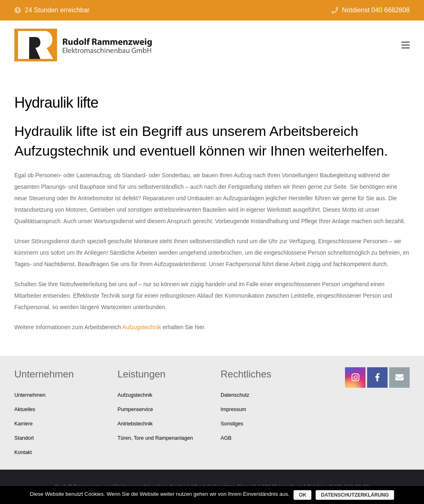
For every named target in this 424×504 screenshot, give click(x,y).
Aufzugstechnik (142, 327)
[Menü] (406, 45)
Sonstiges (232, 424)
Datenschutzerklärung (355, 495)
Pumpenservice (135, 409)
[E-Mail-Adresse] (399, 377)
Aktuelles (25, 409)
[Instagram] (355, 377)
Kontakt (23, 452)
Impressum (233, 409)
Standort (24, 438)
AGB (226, 438)
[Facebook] (377, 377)
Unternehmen (30, 395)
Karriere (24, 424)
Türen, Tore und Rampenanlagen (155, 438)
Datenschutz (235, 395)
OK (302, 495)
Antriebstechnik (135, 424)
